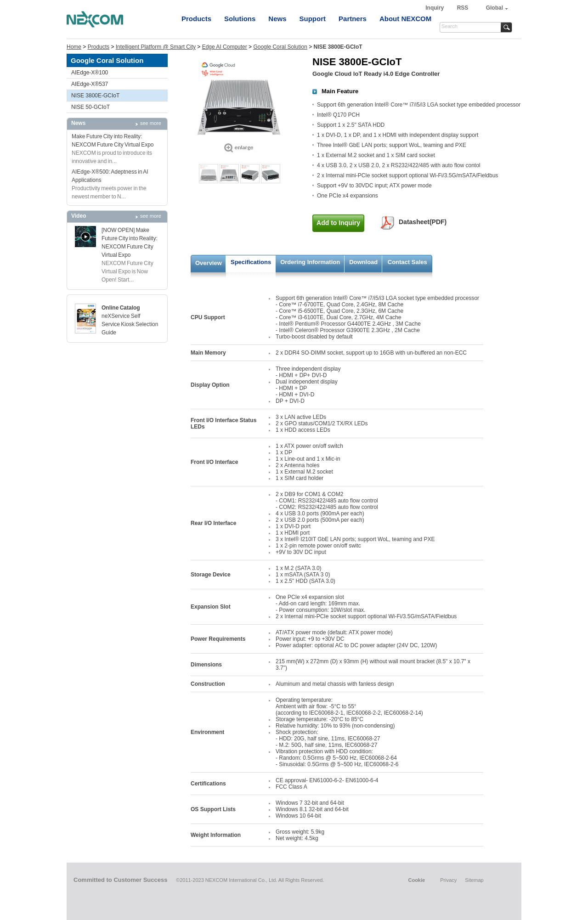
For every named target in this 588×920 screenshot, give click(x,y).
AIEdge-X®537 (90, 84)
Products (196, 19)
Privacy (448, 880)
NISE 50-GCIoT (90, 107)
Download (363, 262)
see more (151, 123)
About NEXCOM (405, 19)
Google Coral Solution (280, 47)
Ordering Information (310, 262)
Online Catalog (121, 308)
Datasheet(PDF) (423, 222)
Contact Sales (407, 262)
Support (313, 19)
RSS (463, 8)
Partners (353, 19)
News (277, 19)
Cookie (416, 880)
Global (495, 8)
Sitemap (474, 880)
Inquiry (435, 8)
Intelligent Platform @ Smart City (156, 47)
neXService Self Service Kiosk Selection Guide (130, 324)
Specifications (251, 262)
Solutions (240, 19)
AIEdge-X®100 (90, 73)
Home (74, 47)
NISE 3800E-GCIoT (95, 96)
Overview (209, 263)
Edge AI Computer (225, 47)
